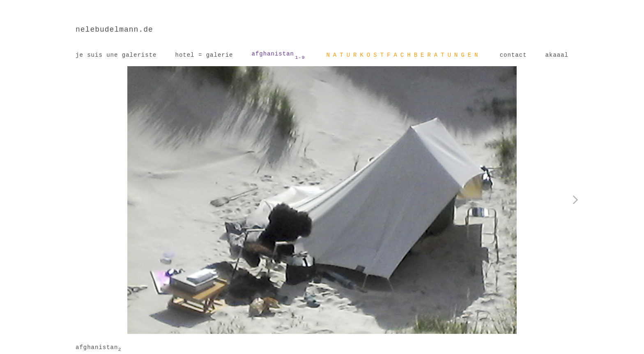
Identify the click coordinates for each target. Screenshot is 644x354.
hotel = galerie (204, 55)
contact (513, 55)
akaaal (557, 55)
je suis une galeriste (116, 55)
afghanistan (278, 56)
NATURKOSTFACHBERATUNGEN (404, 55)
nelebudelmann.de (114, 30)
